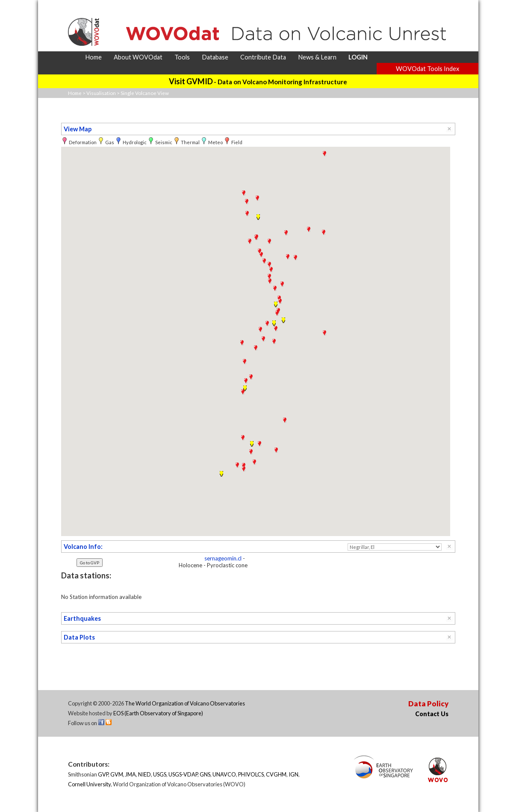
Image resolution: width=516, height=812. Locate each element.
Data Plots (79, 637)
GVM (117, 774)
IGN (293, 774)
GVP (103, 774)
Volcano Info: (83, 547)
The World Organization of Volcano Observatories (185, 703)
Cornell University (89, 784)
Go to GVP (90, 563)
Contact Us (432, 714)
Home (75, 93)
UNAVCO (224, 774)
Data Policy (428, 704)
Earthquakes (82, 618)
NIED (144, 774)
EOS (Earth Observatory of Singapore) (158, 713)
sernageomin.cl (223, 558)
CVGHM (276, 774)
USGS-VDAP (183, 774)
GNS (205, 774)
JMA (131, 774)
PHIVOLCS (251, 774)
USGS (160, 774)
